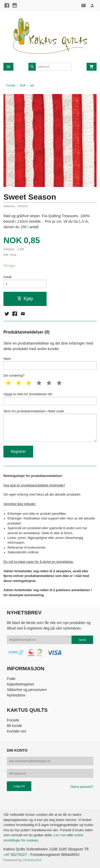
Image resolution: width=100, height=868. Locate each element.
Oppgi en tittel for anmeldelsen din (50, 399)
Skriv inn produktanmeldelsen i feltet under (50, 426)
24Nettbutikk (32, 860)
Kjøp (25, 299)
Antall (7, 277)
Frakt (11, 679)
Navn (50, 363)
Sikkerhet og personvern (27, 690)
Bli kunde (14, 726)
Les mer (61, 835)
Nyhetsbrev (16, 695)
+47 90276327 (15, 855)
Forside (11, 85)
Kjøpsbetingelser (21, 684)
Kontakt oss (16, 731)
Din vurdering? (14, 376)
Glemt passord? (82, 787)
